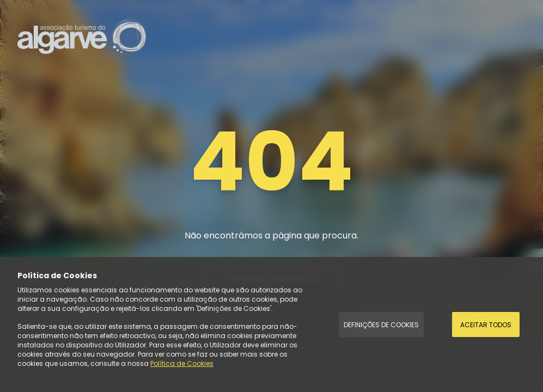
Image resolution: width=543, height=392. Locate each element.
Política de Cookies (182, 363)
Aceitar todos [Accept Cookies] (486, 325)
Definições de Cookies (381, 325)
